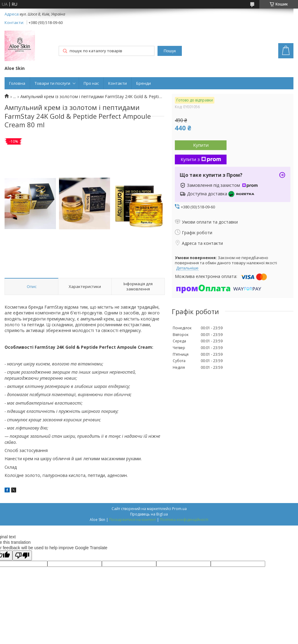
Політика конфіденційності (184, 520)
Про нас (91, 83)
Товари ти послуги (52, 83)
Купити (201, 145)
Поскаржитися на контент (133, 520)
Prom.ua (179, 509)
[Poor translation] (22, 555)
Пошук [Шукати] (170, 51)
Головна (17, 83)
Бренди (144, 83)
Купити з (201, 159)
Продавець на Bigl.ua (149, 514)
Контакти (118, 83)
